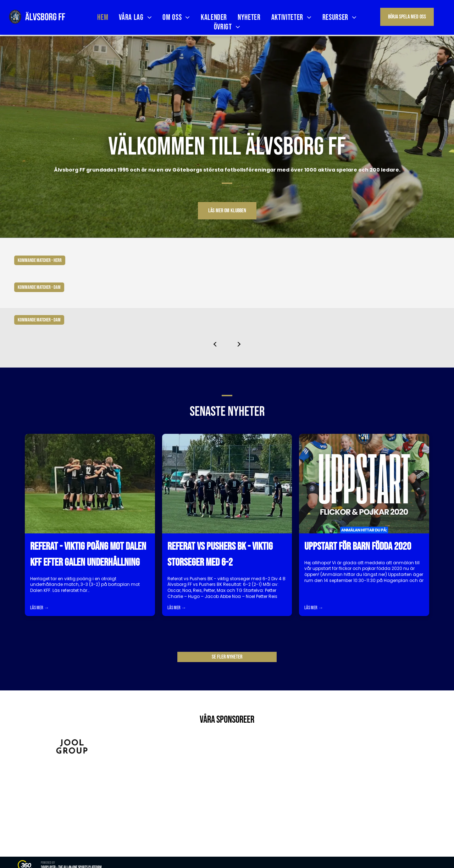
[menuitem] (103, 18)
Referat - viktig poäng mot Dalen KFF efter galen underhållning (88, 555)
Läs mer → (40, 608)
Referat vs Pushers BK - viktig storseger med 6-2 (220, 555)
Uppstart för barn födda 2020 (358, 547)
